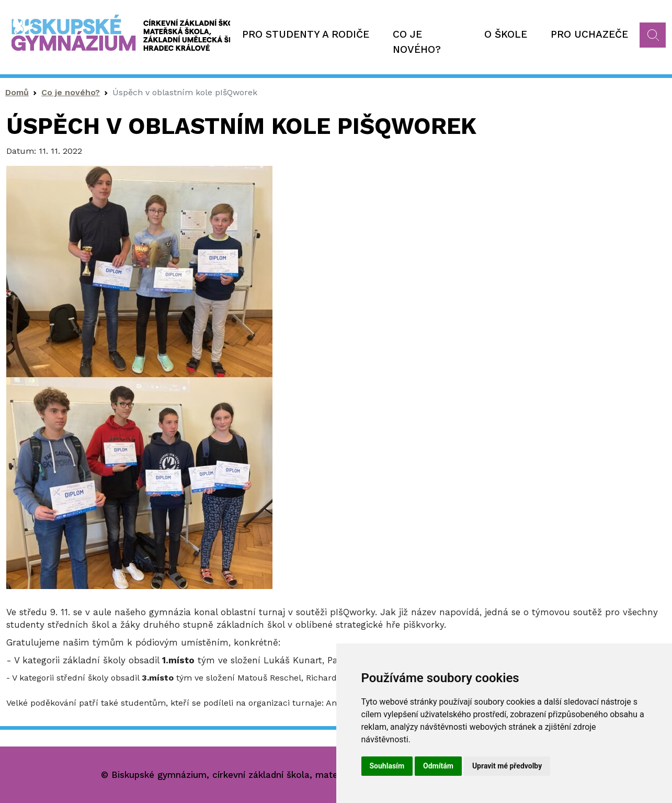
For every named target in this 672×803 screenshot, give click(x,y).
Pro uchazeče (589, 34)
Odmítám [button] (438, 766)
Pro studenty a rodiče (306, 34)
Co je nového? (417, 42)
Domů (17, 92)
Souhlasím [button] (387, 766)
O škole (506, 34)
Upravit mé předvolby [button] (507, 766)
